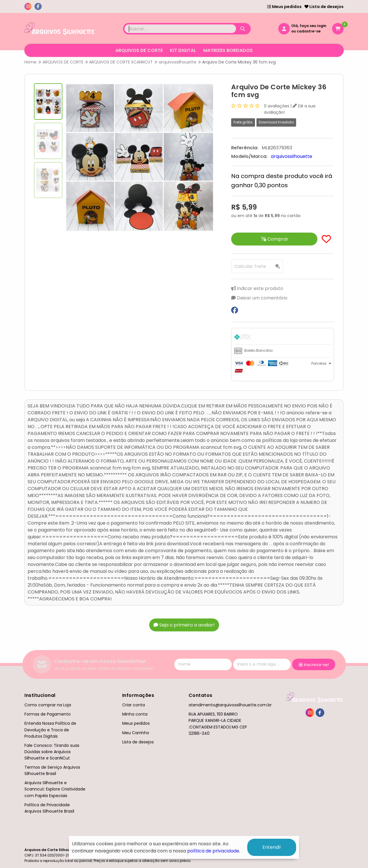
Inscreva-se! (314, 665)
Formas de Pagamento (48, 714)
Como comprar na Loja (48, 705)
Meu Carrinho (136, 733)
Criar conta (134, 705)
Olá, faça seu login (309, 26)
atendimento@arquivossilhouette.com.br (230, 705)
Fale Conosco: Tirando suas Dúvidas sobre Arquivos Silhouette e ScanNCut (52, 752)
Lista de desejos (324, 7)
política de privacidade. (214, 851)
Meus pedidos (284, 7)
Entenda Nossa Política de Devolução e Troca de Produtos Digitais (50, 730)
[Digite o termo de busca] (180, 29)
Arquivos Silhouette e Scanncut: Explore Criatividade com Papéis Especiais (55, 789)
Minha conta (135, 714)
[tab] (283, 338)
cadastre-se (309, 31)
